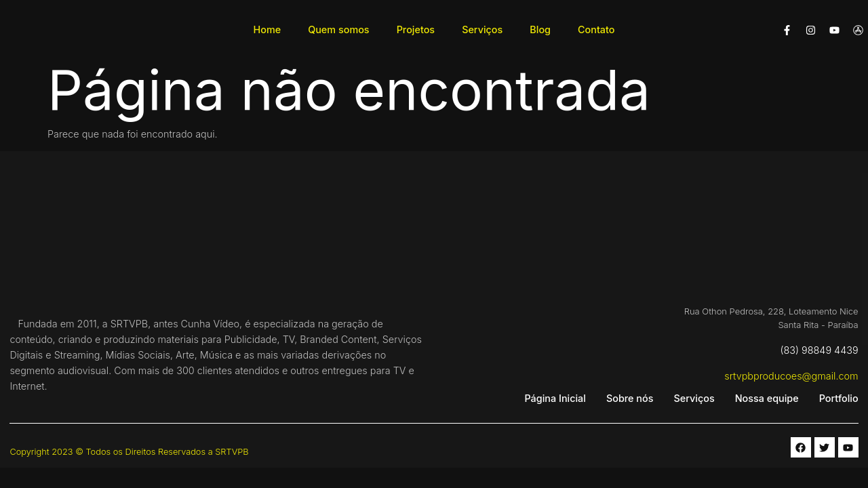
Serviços (482, 29)
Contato (596, 29)
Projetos (416, 29)
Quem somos (338, 29)
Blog (540, 29)
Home (268, 29)
